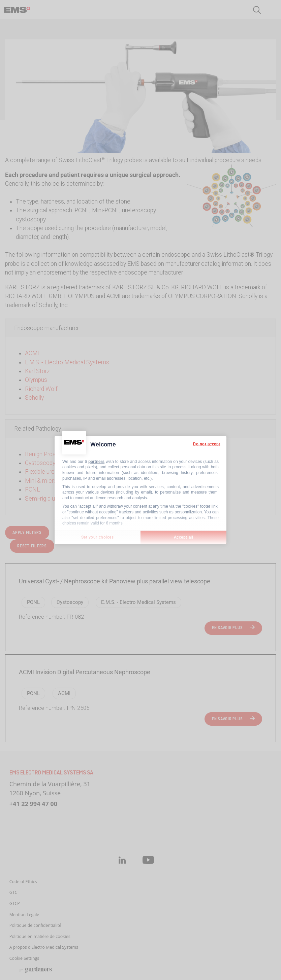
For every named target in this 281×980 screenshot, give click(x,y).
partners (96, 461)
